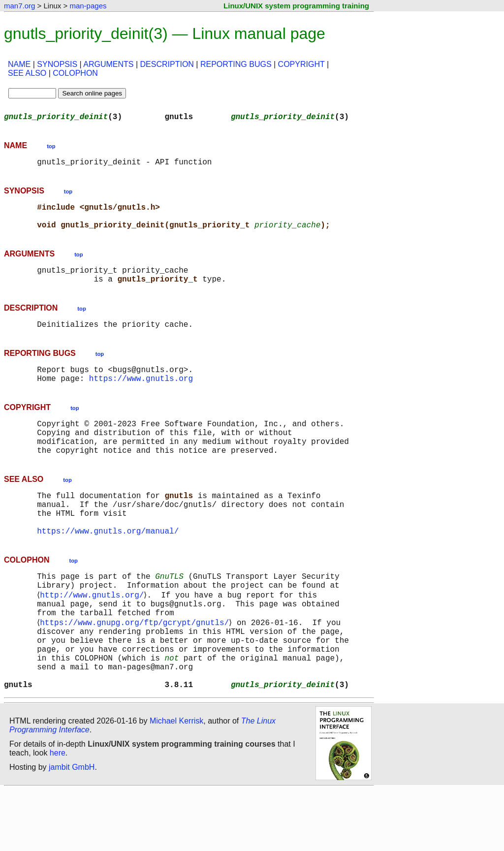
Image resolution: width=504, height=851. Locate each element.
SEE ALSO (27, 73)
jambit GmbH (72, 828)
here (58, 814)
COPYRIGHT (301, 64)
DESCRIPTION (167, 64)
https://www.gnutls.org (141, 398)
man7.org (19, 6)
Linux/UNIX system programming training (296, 6)
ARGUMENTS (108, 64)
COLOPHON (75, 73)
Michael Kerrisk (176, 782)
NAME (19, 64)
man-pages (88, 6)
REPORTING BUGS (236, 64)
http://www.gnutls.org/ (94, 637)
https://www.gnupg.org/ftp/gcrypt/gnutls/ (136, 669)
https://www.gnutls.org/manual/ (108, 568)
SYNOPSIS (57, 64)
